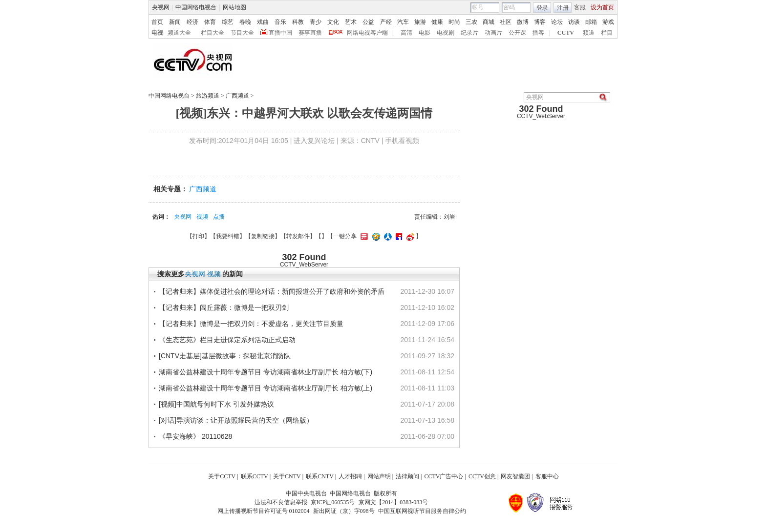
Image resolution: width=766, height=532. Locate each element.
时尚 (454, 22)
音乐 (280, 22)
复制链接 (263, 236)
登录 (542, 8)
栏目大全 (213, 33)
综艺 (228, 22)
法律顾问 (407, 476)
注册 (563, 8)
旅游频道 (208, 96)
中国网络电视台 (196, 7)
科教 (298, 22)
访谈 (574, 22)
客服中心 (547, 476)
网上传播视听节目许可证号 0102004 (264, 511)
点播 (219, 217)
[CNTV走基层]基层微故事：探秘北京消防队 (225, 356)
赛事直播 (310, 33)
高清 (406, 33)
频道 (589, 33)
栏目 (607, 33)
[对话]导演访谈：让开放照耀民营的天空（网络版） (236, 420)
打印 (198, 236)
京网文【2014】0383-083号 (393, 502)
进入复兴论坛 (314, 141)
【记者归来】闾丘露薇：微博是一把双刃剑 (224, 307)
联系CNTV (320, 476)
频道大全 (179, 33)
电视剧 (446, 33)
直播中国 (280, 33)
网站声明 (379, 476)
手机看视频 (402, 141)
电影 (425, 33)
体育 (210, 22)
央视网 (161, 7)
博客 (540, 22)
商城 (489, 22)
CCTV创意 (482, 476)
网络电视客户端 (367, 33)
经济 (192, 22)
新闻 (175, 22)
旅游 (420, 22)
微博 (523, 22)
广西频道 (237, 96)
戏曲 (263, 22)
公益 (368, 22)
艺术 (351, 22)
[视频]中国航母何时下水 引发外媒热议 (216, 404)
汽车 (403, 22)
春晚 (245, 22)
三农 (471, 22)
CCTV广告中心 (444, 476)
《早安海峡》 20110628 (195, 436)
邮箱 (591, 22)
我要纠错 (228, 236)
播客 (538, 33)
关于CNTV (287, 476)
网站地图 (234, 7)
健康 (437, 22)
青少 (316, 22)
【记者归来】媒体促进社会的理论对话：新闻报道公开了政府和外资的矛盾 (272, 291)
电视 (157, 33)
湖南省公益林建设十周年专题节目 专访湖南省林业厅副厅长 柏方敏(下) (266, 372)
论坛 (557, 22)
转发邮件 (298, 236)
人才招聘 (350, 476)
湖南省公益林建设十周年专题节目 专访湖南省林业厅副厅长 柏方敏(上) (266, 388)
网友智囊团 (515, 476)
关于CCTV (222, 476)
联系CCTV (255, 476)
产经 (386, 22)
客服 (580, 7)
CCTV (566, 33)
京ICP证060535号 (333, 502)
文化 (333, 22)
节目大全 (242, 33)
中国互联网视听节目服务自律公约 (422, 511)
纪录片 (469, 33)
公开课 (517, 33)
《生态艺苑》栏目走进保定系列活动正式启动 (227, 340)
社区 (506, 22)
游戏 (608, 22)
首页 (157, 22)
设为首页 (602, 7)
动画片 (493, 33)
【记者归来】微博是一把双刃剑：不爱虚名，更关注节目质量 (251, 324)
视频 (202, 217)
